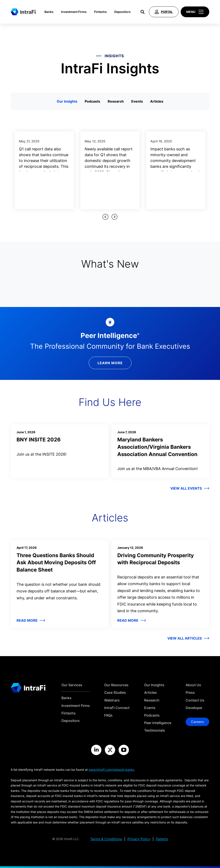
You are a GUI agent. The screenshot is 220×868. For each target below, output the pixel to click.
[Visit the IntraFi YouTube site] (124, 750)
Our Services (72, 685)
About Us (193, 685)
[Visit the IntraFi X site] (110, 750)
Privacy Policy (139, 839)
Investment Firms (74, 12)
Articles (157, 101)
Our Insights (67, 101)
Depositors (122, 12)
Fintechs (100, 12)
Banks (49, 12)
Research (116, 101)
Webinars (112, 700)
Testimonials (155, 730)
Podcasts (92, 101)
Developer (194, 708)
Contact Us (195, 700)
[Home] (24, 12)
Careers (197, 722)
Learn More (110, 363)
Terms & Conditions (106, 839)
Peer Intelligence (158, 723)
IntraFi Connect (117, 708)
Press (190, 693)
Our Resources (116, 685)
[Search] (143, 12)
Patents (162, 839)
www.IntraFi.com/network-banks (111, 770)
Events (137, 101)
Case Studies (115, 693)
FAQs (108, 715)
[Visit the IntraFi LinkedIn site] (96, 750)
